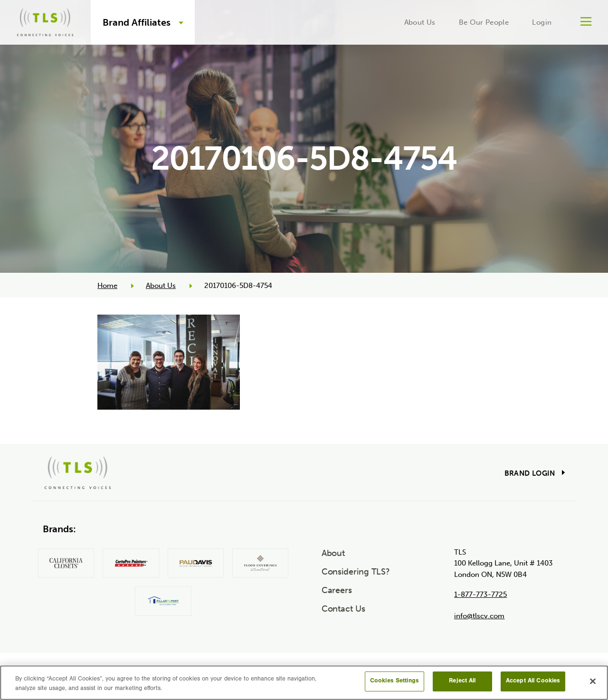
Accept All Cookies (533, 681)
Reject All (462, 681)
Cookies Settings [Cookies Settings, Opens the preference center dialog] (394, 681)
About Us (420, 22)
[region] (304, 683)
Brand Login (530, 473)
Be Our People (484, 22)
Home (107, 286)
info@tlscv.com (479, 616)
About (333, 553)
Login (542, 22)
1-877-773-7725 (480, 595)
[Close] (593, 681)
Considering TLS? (356, 572)
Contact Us (343, 609)
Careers (337, 590)
